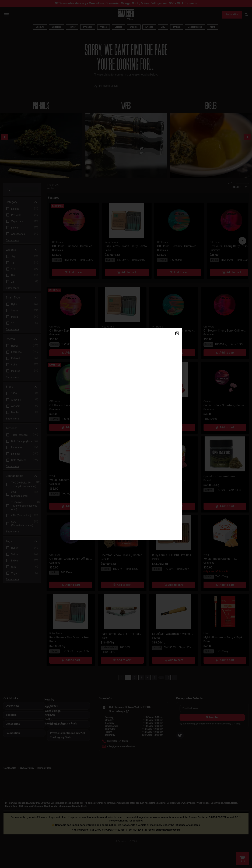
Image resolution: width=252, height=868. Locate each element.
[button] (177, 333)
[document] (126, 434)
